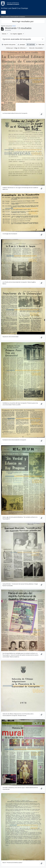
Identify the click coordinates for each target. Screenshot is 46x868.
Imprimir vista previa (9, 44)
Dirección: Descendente (36, 48)
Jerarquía (21, 44)
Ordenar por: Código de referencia (16, 48)
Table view (40, 44)
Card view (31, 44)
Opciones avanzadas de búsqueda (17, 39)
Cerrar (14, 26)
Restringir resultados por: (23, 21)
